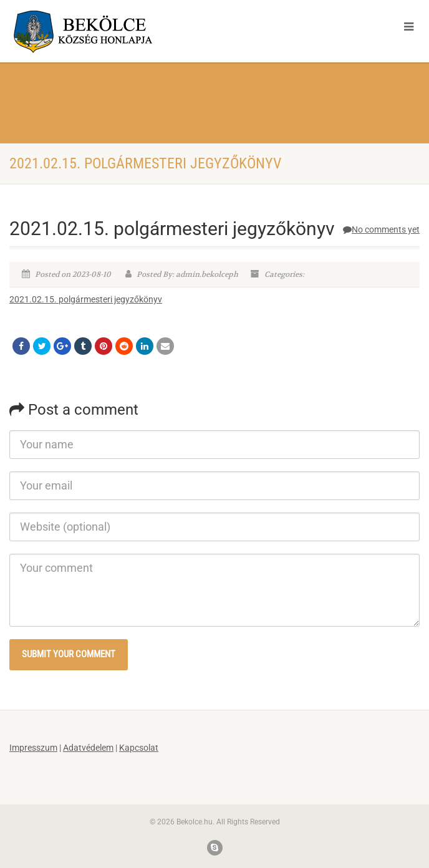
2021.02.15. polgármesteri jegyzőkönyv (86, 299)
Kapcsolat (139, 748)
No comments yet (381, 229)
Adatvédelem (88, 748)
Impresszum (33, 748)
